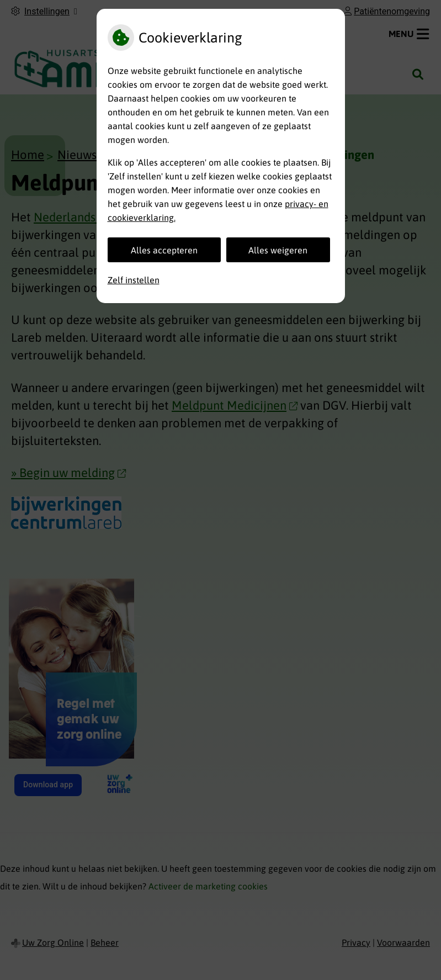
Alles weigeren (278, 250)
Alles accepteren (164, 250)
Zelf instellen (134, 280)
